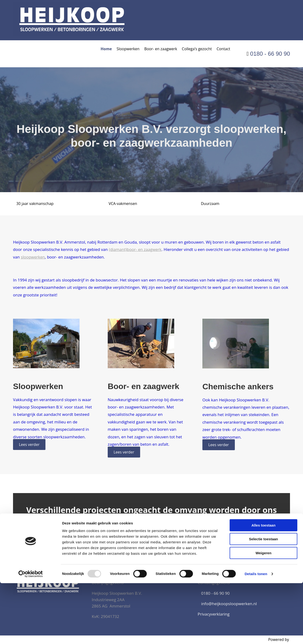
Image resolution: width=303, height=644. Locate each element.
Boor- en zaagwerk (161, 49)
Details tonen (256, 635)
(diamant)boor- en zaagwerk (135, 249)
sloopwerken (33, 257)
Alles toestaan (263, 586)
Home (106, 49)
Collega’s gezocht (197, 49)
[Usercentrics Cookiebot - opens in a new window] (31, 635)
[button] (29, 444)
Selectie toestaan (264, 600)
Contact (223, 49)
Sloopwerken (128, 49)
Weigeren (263, 614)
